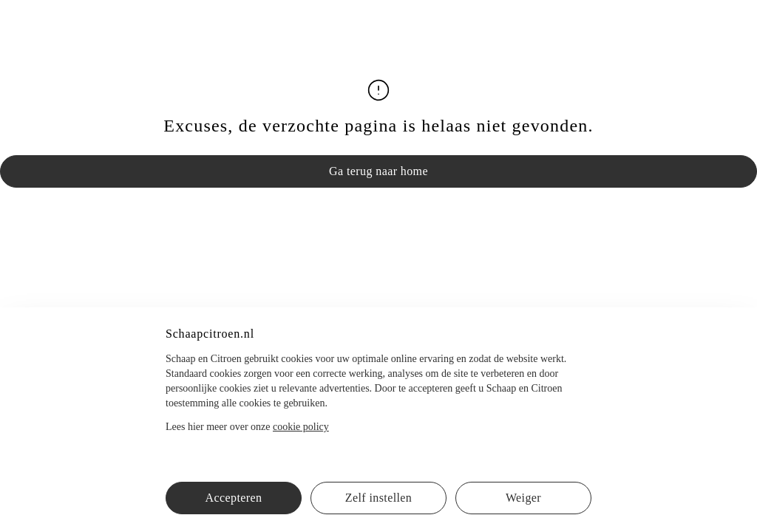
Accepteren (234, 498)
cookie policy (301, 427)
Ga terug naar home (378, 171)
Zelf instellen (378, 498)
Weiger (523, 498)
